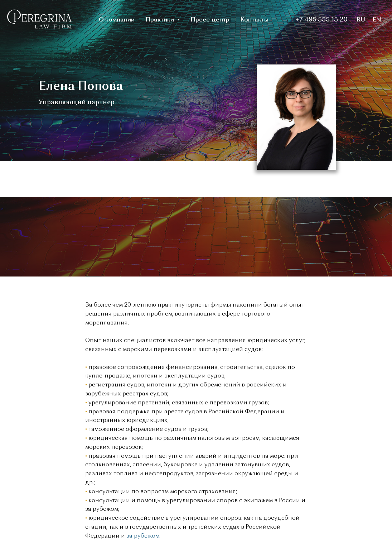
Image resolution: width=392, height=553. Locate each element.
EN (377, 20)
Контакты (254, 20)
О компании (117, 20)
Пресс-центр (210, 20)
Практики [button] (160, 20)
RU (361, 20)
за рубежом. (143, 536)
